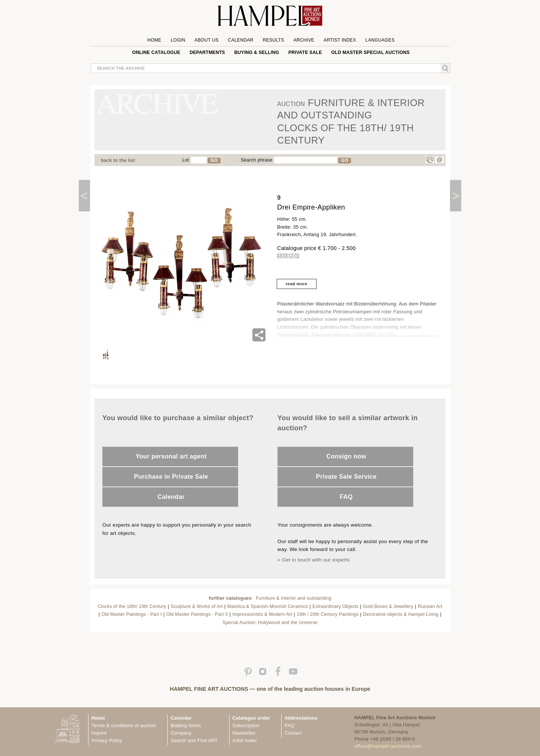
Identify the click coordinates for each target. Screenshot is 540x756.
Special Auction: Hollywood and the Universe (270, 623)
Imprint (99, 733)
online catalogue (156, 52)
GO (214, 160)
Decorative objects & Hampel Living (401, 614)
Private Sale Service (346, 476)
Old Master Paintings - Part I (132, 614)
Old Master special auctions (370, 52)
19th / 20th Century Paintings (328, 614)
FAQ (346, 497)
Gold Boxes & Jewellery (388, 606)
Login (178, 40)
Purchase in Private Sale (171, 476)
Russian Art (430, 606)
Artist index (245, 741)
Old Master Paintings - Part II (197, 614)
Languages (380, 40)
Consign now (346, 456)
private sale (305, 52)
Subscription (246, 726)
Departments (207, 52)
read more (297, 284)
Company (181, 733)
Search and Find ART (194, 741)
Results (274, 40)
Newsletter (244, 733)
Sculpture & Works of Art (197, 606)
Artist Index (340, 40)
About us (207, 40)
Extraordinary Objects (335, 606)
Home (154, 40)
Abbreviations (301, 718)
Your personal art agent (171, 456)
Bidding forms (186, 726)
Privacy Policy (107, 741)
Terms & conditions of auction (124, 726)
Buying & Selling (257, 52)
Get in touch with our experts (316, 560)
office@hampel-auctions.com (388, 746)
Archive (304, 40)
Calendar (241, 40)
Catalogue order (251, 718)
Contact (293, 733)
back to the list (118, 160)
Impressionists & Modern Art (262, 614)
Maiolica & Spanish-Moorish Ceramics (268, 606)
